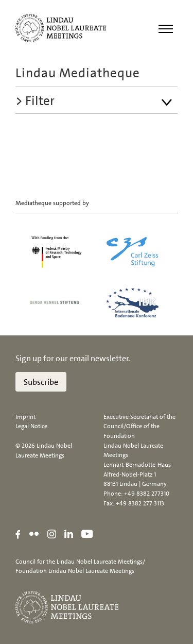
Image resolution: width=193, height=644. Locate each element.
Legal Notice (31, 426)
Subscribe (41, 382)
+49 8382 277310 (147, 494)
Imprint (25, 417)
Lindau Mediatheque (78, 73)
